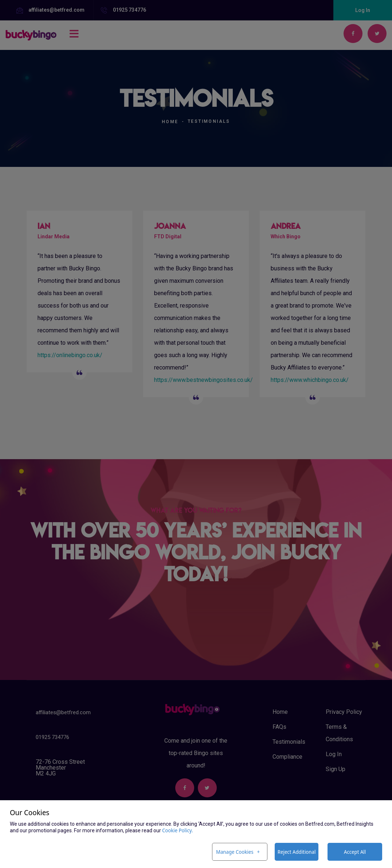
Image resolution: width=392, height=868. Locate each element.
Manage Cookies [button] (235, 852)
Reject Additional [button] (297, 852)
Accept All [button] (355, 852)
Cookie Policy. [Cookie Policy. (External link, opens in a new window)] (178, 830)
